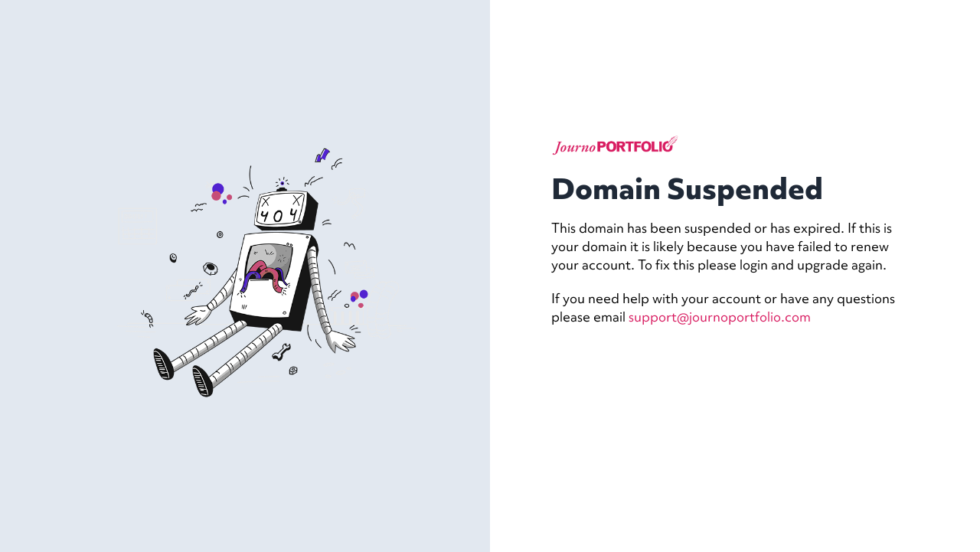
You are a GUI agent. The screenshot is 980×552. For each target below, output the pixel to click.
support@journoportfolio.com (720, 317)
